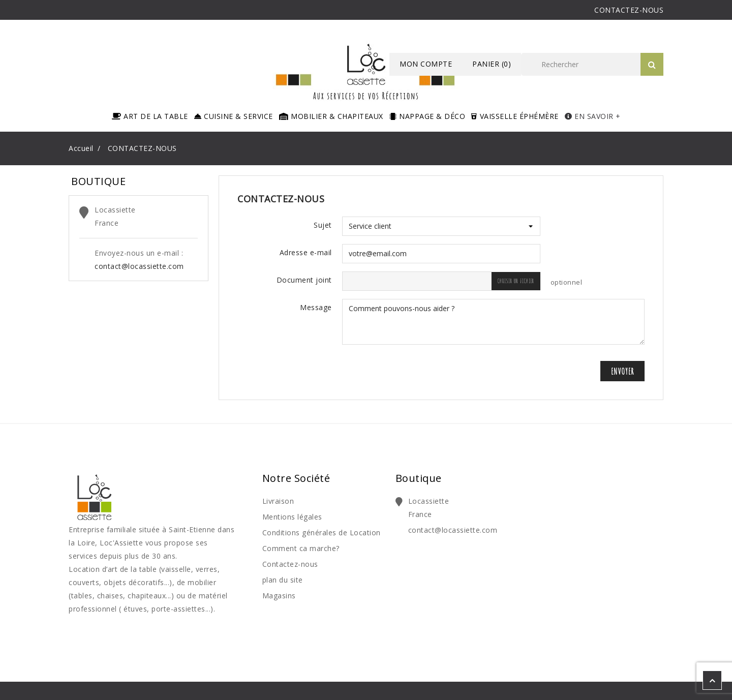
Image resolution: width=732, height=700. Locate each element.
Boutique (419, 478)
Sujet (323, 225)
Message (316, 307)
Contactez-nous (290, 564)
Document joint (304, 280)
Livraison (278, 501)
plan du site (283, 580)
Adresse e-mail (306, 252)
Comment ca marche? (301, 548)
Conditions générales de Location (322, 532)
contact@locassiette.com (139, 266)
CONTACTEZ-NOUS (629, 10)
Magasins (279, 596)
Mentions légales (292, 517)
